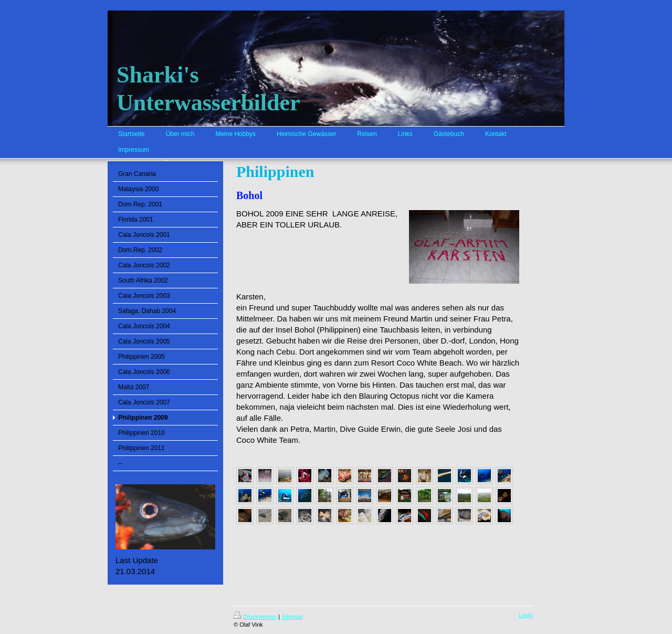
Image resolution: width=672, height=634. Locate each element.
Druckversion (255, 617)
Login (526, 615)
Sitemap (292, 617)
